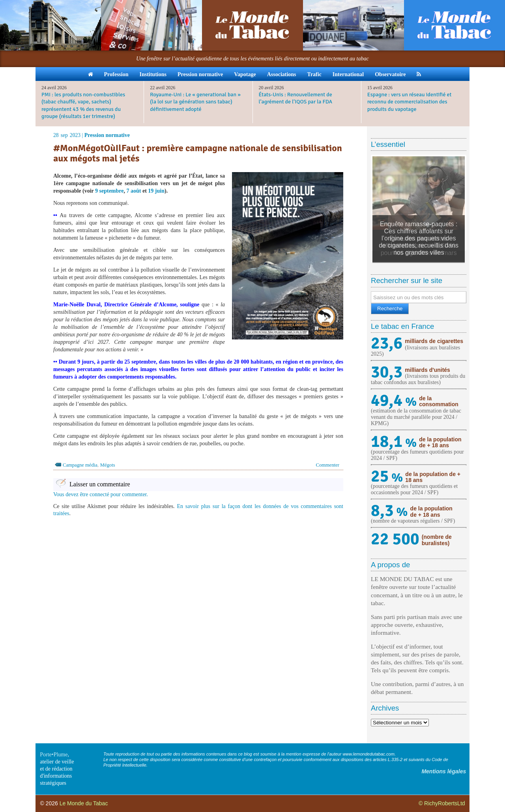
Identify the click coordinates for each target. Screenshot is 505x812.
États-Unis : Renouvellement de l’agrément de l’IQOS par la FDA (296, 98)
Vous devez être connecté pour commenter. (101, 494)
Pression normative (200, 74)
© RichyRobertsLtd (442, 803)
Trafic (314, 74)
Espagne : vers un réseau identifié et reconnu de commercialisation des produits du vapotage (410, 102)
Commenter (328, 465)
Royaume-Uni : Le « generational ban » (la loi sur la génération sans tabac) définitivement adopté (195, 102)
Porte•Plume (54, 755)
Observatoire (390, 74)
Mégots (108, 465)
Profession (116, 74)
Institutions (153, 74)
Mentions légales (444, 771)
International (348, 74)
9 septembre (109, 191)
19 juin (156, 191)
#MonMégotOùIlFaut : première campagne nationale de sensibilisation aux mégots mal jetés (198, 153)
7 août (134, 191)
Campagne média (80, 465)
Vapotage (245, 74)
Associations (282, 74)
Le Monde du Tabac (84, 803)
